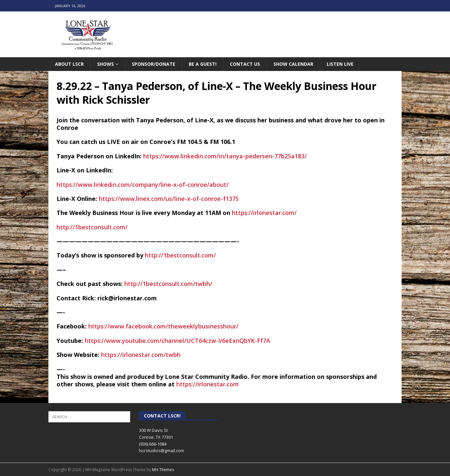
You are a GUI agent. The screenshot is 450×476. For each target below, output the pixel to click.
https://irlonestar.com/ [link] (264, 213)
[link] (163, 326)
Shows (105, 64)
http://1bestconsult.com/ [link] (92, 227)
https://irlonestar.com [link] (208, 384)
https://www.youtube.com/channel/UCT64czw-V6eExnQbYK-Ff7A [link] (177, 341)
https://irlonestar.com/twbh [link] (141, 355)
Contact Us (245, 64)
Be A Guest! (203, 64)
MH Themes (163, 470)
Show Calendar (293, 64)
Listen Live (340, 64)
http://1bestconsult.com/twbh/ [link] (168, 284)
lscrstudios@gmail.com (162, 450)
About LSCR (69, 64)
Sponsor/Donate (154, 64)
